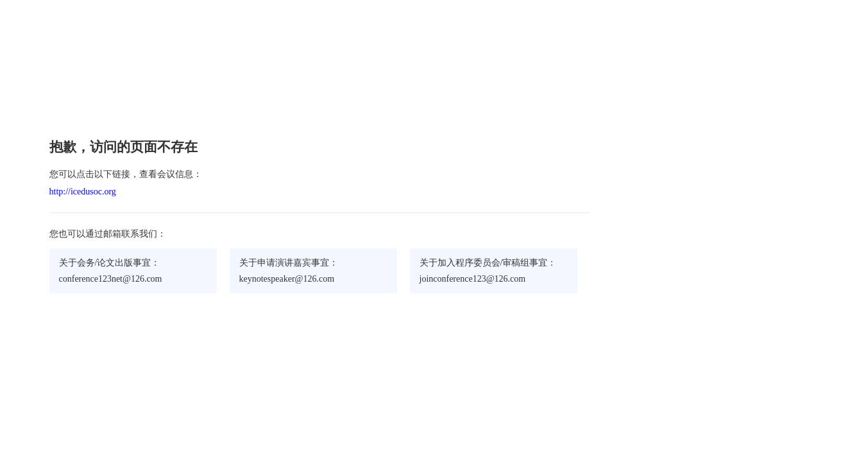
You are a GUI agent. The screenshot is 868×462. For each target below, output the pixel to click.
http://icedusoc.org (83, 192)
